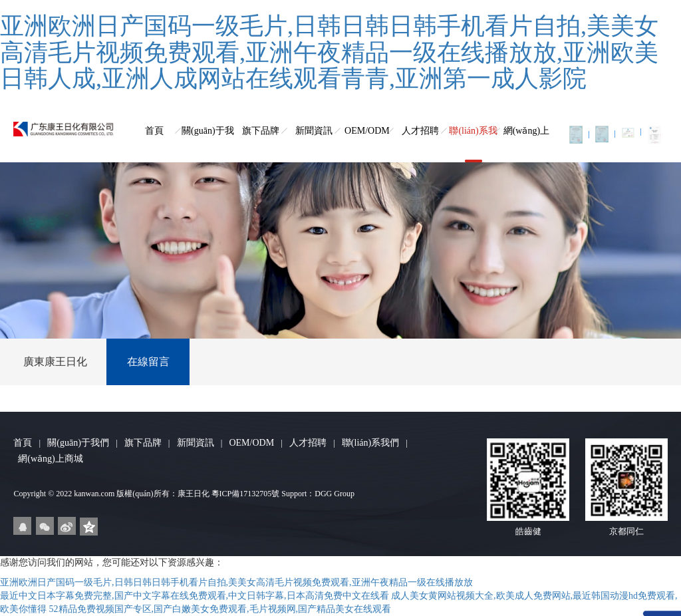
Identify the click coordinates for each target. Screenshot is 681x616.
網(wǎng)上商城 (526, 144)
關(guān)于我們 (208, 144)
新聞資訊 (314, 131)
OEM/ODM (367, 131)
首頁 (154, 131)
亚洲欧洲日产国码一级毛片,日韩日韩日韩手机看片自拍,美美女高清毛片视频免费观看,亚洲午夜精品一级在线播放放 (236, 582)
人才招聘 (420, 131)
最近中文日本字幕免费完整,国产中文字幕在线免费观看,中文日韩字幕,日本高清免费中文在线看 (195, 596)
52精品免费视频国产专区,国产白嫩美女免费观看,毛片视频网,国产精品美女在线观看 (220, 609)
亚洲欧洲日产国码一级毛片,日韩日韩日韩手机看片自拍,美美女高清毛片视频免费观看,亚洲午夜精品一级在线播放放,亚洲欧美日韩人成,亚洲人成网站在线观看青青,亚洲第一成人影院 (329, 52)
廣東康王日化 (55, 362)
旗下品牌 (261, 131)
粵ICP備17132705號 (246, 494)
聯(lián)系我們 (473, 144)
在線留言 (148, 362)
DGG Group (335, 494)
